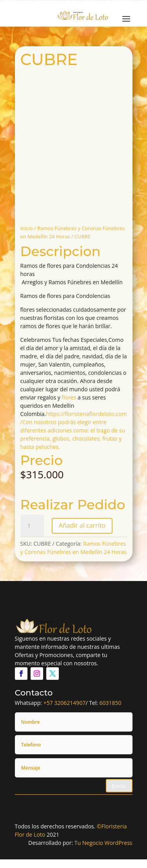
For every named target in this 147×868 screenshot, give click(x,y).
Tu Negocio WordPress (103, 843)
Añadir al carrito (82, 525)
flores (69, 397)
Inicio (27, 228)
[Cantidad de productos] (32, 526)
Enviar (119, 786)
